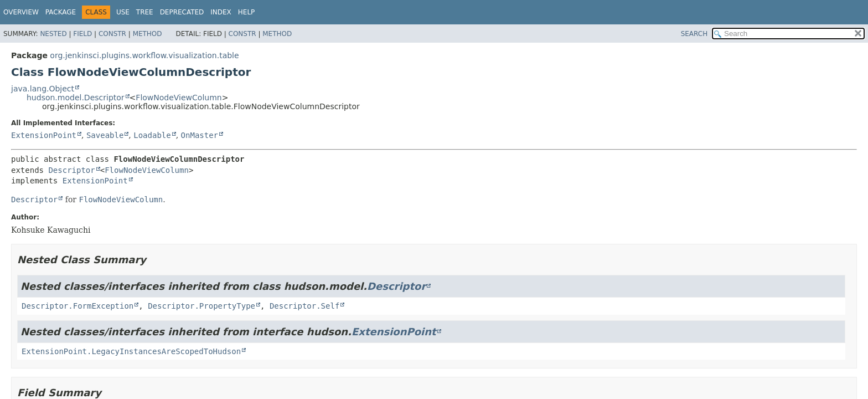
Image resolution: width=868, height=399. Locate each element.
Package (61, 12)
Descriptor (71, 170)
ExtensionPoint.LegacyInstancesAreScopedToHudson (131, 351)
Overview (21, 12)
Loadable (152, 135)
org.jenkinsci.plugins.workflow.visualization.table (144, 55)
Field (82, 34)
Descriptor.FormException (77, 306)
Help (247, 12)
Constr (112, 34)
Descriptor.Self (304, 306)
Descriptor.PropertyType (201, 306)
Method (148, 34)
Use (123, 12)
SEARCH (694, 34)
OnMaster (200, 135)
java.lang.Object (43, 89)
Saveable (105, 135)
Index (221, 12)
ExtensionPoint (44, 135)
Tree (145, 12)
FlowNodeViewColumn (179, 98)
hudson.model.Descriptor (76, 98)
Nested (53, 34)
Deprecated (182, 12)
